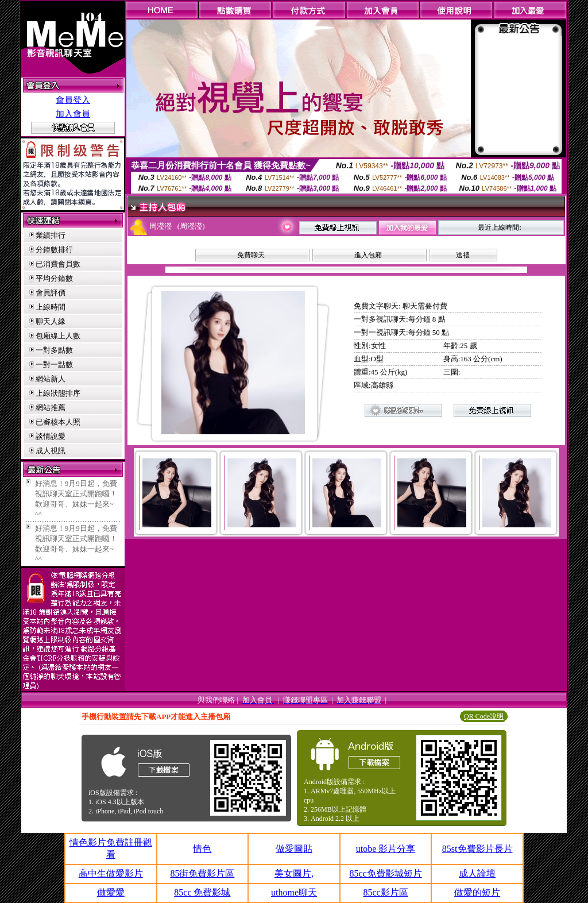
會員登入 (73, 100)
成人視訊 (51, 451)
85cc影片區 (385, 892)
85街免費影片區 (202, 873)
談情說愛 (51, 436)
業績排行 (51, 235)
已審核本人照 (58, 422)
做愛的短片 (477, 892)
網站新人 (51, 379)
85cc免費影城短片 (385, 873)
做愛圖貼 (294, 849)
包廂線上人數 (58, 336)
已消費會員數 (58, 264)
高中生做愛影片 (111, 873)
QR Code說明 (484, 716)
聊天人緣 (51, 321)
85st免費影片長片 (477, 849)
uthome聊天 (294, 892)
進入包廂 (368, 255)
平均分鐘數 (54, 278)
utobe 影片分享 (386, 849)
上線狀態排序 (58, 393)
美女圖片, (294, 873)
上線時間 (51, 307)
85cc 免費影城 (202, 892)
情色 (202, 849)
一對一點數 (54, 364)
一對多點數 (54, 350)
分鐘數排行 (54, 250)
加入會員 (73, 114)
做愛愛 (111, 892)
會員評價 (51, 293)
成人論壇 (477, 873)
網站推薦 (51, 408)
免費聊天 (251, 255)
